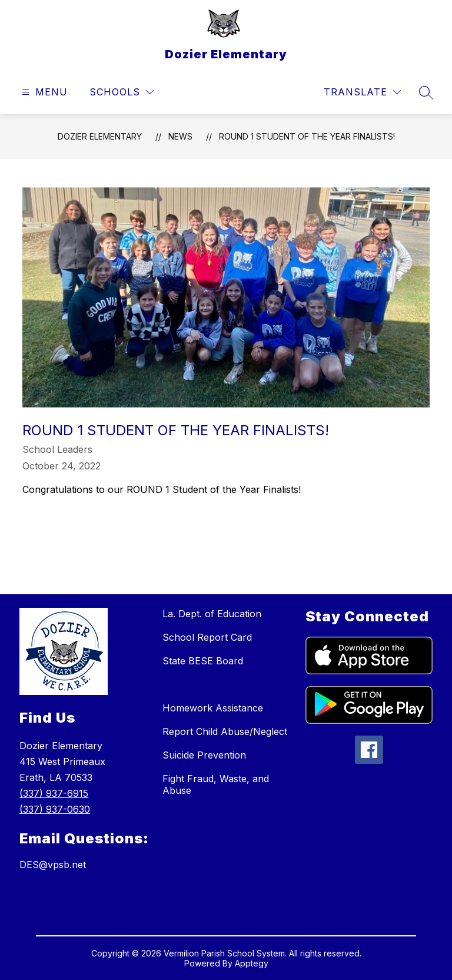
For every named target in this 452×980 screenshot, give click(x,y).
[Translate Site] (362, 92)
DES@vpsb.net (53, 865)
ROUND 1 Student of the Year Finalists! (307, 136)
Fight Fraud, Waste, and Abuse (216, 784)
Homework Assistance (213, 708)
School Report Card (207, 637)
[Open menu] (43, 92)
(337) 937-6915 (54, 793)
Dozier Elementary (100, 136)
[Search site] (426, 92)
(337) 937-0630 (55, 809)
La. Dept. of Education (212, 614)
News (180, 136)
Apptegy (252, 963)
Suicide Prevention (204, 755)
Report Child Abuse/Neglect (225, 731)
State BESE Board (203, 661)
